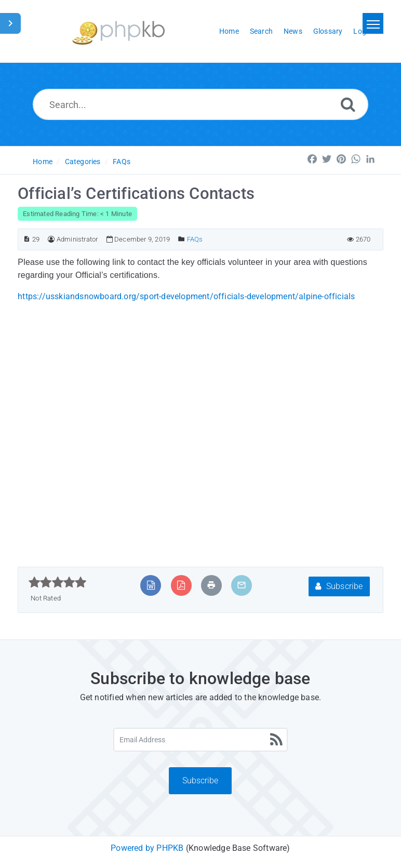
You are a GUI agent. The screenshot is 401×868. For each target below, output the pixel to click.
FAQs (122, 162)
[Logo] (118, 31)
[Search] (348, 104)
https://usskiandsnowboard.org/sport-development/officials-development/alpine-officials (186, 296)
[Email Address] (201, 740)
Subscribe (339, 586)
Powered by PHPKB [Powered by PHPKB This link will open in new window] (147, 848)
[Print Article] (211, 585)
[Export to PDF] (181, 585)
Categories (83, 162)
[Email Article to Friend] (242, 585)
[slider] (57, 582)
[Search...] (200, 104)
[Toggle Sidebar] (10, 23)
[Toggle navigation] (373, 23)
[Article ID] (27, 239)
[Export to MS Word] (151, 585)
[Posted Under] (182, 239)
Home (43, 162)
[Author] (51, 239)
